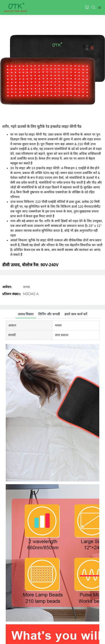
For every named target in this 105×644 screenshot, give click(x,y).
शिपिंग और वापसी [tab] (49, 314)
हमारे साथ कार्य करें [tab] (76, 314)
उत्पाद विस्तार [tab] (26, 314)
